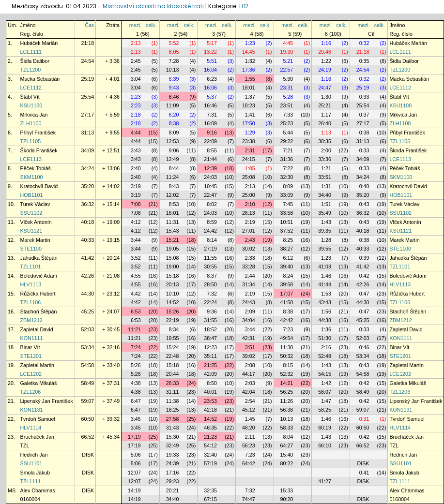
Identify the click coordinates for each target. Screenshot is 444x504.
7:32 (212, 294)
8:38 (174, 123)
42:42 (287, 320)
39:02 (249, 356)
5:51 (212, 61)
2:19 (250, 222)
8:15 (288, 365)
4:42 (136, 294)
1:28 (326, 240)
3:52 (136, 258)
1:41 (250, 115)
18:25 (173, 410)
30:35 (325, 141)
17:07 (287, 294)
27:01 (249, 231)
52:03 (88, 329)
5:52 (174, 43)
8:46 (174, 97)
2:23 (136, 97)
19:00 (173, 267)
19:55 (173, 338)
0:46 (364, 347)
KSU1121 (31, 231)
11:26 (287, 401)
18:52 (210, 329)
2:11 (250, 437)
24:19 (325, 70)
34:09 (88, 150)
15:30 (173, 437)
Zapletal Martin (37, 365)
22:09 (210, 141)
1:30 (326, 97)
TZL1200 (31, 70)
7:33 (288, 115)
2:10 (250, 204)
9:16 (212, 133)
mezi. (135, 25)
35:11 (210, 356)
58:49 (88, 383)
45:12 (249, 410)
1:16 (326, 43)
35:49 (325, 213)
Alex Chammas (38, 490)
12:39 (210, 168)
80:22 (287, 463)
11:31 (173, 222)
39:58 (287, 284)
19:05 (173, 249)
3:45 (136, 419)
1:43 (326, 222)
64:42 (249, 463)
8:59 (212, 222)
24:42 (210, 231)
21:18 (88, 43)
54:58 (88, 365)
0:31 (364, 419)
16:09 (210, 123)
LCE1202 (31, 374)
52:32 (287, 374)
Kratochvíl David (39, 186)
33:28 (249, 267)
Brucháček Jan (38, 437)
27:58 (173, 419)
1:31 (326, 186)
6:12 (288, 258)
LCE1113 (31, 159)
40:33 (88, 240)
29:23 (173, 481)
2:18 (136, 115)
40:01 (210, 392)
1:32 (250, 61)
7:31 (212, 115)
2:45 (136, 61)
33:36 (325, 159)
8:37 (212, 276)
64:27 (287, 445)
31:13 (88, 133)
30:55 (210, 267)
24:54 (88, 61)
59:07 (88, 401)
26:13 (249, 213)
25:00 (249, 195)
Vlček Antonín (36, 222)
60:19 (325, 428)
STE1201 (31, 356)
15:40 (287, 455)
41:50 (287, 302)
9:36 (212, 311)
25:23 (287, 123)
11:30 (287, 347)
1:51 (326, 204)
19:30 (287, 52)
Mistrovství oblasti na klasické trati (153, 6)
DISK (88, 455)
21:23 (210, 437)
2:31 (250, 150)
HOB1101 (32, 195)
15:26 (173, 311)
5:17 (212, 43)
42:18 (210, 410)
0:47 (364, 294)
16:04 (210, 70)
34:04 (249, 320)
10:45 (210, 186)
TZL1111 (31, 481)
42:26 (88, 276)
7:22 (288, 168)
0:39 (364, 258)
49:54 (287, 338)
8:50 (212, 383)
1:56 (326, 311)
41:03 (325, 267)
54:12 (210, 445)
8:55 (212, 150)
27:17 (88, 115)
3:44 (136, 240)
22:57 (287, 70)
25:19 (88, 79)
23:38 (249, 141)
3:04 (136, 79)
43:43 (325, 302)
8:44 (174, 168)
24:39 (173, 463)
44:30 (88, 294)
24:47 (325, 88)
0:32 (364, 43)
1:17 (326, 115)
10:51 (287, 222)
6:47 (136, 401)
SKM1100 (32, 177)
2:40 (136, 168)
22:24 (210, 302)
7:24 (136, 347)
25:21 (325, 105)
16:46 (210, 105)
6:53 (136, 311)
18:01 (249, 88)
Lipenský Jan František (47, 401)
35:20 (88, 186)
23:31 (287, 88)
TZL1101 (31, 267)
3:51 (250, 347)
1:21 (326, 168)
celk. (151, 25)
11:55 (210, 258)
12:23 (210, 347)
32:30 (287, 177)
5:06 (136, 455)
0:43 (364, 204)
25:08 (249, 177)
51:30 (325, 338)
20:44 (173, 374)
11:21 (134, 329)
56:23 (249, 445)
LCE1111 (31, 52)
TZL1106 (31, 302)
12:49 (173, 159)
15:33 (287, 490)
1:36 (326, 329)
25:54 (88, 97)
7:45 (288, 204)
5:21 (288, 61)
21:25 (210, 365)
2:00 (326, 150)
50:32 (287, 356)
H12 (244, 6)
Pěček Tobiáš (36, 168)
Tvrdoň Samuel (38, 419)
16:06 (210, 88)
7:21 (288, 150)
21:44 (210, 159)
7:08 (136, 204)
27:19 (210, 249)
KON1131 (32, 410)
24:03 (210, 177)
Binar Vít (30, 347)
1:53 (326, 294)
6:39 (174, 79)
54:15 (325, 374)
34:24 (88, 168)
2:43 (250, 240)
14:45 (249, 52)
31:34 (249, 284)
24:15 (249, 159)
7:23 (288, 329)
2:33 (250, 258)
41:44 (325, 284)
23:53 (210, 401)
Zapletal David (37, 329)
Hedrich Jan (34, 455)
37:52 (287, 231)
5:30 (288, 79)
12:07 (134, 473)
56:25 (287, 392)
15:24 (173, 347)
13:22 (210, 52)
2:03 (250, 383)
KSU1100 (31, 105)
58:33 (287, 428)
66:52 (88, 437)
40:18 (88, 222)
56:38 (287, 410)
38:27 (287, 249)
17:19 (134, 437)
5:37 (212, 97)
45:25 (88, 311)
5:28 (288, 97)
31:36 (287, 159)
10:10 (173, 294)
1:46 (326, 276)
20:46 (325, 52)
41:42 (88, 258)
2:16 (326, 347)
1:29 (250, 133)
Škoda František (39, 150)
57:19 (210, 463)
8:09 (174, 133)
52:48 (325, 356)
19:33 (173, 455)
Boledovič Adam (39, 276)
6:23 (212, 79)
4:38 (136, 383)
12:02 (173, 195)
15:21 (173, 240)
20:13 (173, 284)
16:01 (173, 213)
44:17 (249, 374)
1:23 (250, 43)
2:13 (136, 43)
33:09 (287, 195)
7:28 (174, 61)
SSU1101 (31, 463)
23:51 (287, 105)
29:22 (287, 141)
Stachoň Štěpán (39, 311)
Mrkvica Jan (34, 115)
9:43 (174, 88)
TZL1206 (31, 392)
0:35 (364, 61)
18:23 (249, 105)
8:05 (174, 52)
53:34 (88, 347)
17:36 (249, 70)
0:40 (364, 186)
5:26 (136, 365)
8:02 (212, 204)
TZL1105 (31, 141)
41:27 (325, 481)
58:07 (325, 392)
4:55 (136, 276)
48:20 (249, 428)
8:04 (288, 437)
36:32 (88, 204)
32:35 (210, 490)
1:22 (326, 61)
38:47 (210, 338)
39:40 (287, 267)
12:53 (173, 141)
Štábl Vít (30, 97)
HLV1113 (31, 284)
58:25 (325, 410)
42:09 (210, 374)
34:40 (325, 195)
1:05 (250, 168)
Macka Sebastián (40, 79)
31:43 (173, 428)
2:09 (250, 311)
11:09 (173, 105)
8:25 (288, 240)
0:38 (364, 133)
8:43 (174, 186)
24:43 (249, 302)
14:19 (134, 490)
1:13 (326, 133)
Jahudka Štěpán (39, 258)
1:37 (250, 97)
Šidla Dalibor (35, 61)
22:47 (210, 195)
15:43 (173, 231)
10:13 (173, 70)
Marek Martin (35, 240)
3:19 (136, 186)
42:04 (249, 392)
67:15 (210, 499)
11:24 (173, 177)
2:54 (250, 401)
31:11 (173, 392)
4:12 (136, 222)
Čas (89, 25)
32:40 (210, 455)
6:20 (174, 115)
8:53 (174, 204)
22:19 (173, 320)
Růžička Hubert (38, 294)
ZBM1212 (31, 320)
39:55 (325, 249)
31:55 (210, 320)
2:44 (250, 276)
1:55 (250, 79)
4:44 (136, 133)
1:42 (326, 383)
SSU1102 (31, 213)
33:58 (287, 213)
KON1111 (32, 338)
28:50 (210, 284)
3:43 (136, 150)
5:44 (288, 133)
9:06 (174, 150)
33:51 (325, 177)
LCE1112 (31, 88)
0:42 (364, 276)
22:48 (173, 356)
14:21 (287, 383)
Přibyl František (38, 133)
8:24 (288, 276)
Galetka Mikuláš (39, 383)
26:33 (173, 383)
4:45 (288, 43)
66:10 (325, 445)
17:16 (173, 473)
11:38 (173, 401)
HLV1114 (31, 428)
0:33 (364, 97)
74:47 (249, 499)
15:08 (173, 258)
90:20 (287, 499)
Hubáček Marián (39, 43)
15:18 (173, 276)
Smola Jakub (35, 473)
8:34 (174, 329)
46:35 (210, 428)
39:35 (325, 231)
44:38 (325, 320)
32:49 (173, 445)
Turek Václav (35, 204)
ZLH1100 (31, 123)
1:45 (250, 419)
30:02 (249, 249)
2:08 (250, 365)
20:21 (173, 490)
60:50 (88, 419)
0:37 (364, 115)
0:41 (364, 473)
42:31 (249, 338)
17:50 (249, 123)
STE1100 (31, 249)
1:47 (326, 401)
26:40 (325, 123)
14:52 (173, 302)
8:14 (212, 240)
